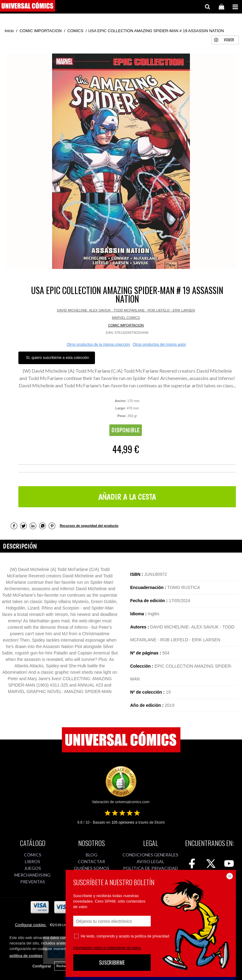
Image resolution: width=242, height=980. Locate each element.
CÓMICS (33, 855)
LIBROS (32, 861)
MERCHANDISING (32, 875)
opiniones (123, 822)
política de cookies (26, 956)
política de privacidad (152, 936)
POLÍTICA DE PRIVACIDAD (151, 868)
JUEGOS (33, 868)
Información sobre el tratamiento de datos (107, 948)
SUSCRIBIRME (112, 963)
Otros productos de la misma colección (98, 345)
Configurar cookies (31, 925)
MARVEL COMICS (126, 318)
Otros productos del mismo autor (159, 345)
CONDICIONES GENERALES (150, 855)
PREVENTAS (33, 882)
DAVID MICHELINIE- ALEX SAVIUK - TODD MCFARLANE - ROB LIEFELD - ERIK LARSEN (126, 310)
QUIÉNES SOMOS (92, 868)
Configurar (42, 966)
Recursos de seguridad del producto (89, 526)
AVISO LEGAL (150, 861)
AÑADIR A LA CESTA (127, 497)
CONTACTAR (91, 861)
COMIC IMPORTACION (126, 325)
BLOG (92, 855)
